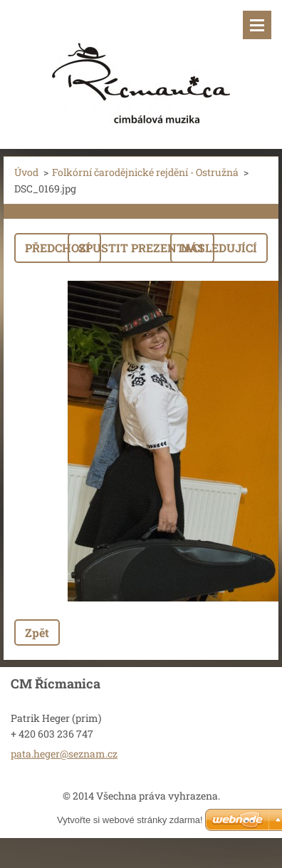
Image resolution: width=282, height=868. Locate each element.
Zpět (37, 632)
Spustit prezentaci (141, 248)
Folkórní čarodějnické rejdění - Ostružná (145, 172)
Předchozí (58, 248)
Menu (257, 25)
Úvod (26, 172)
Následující (219, 248)
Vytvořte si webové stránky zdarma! (130, 820)
